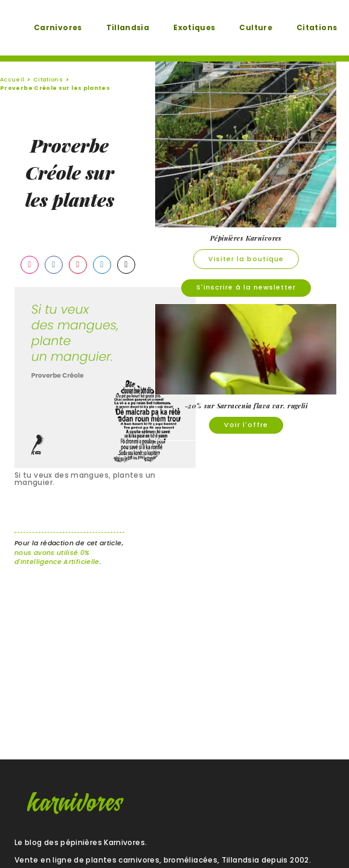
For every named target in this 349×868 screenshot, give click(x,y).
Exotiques (194, 27)
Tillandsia (128, 27)
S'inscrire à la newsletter (246, 287)
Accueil (12, 80)
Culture (256, 27)
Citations (317, 27)
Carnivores (58, 27)
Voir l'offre (246, 425)
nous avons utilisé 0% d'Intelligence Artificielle (57, 557)
